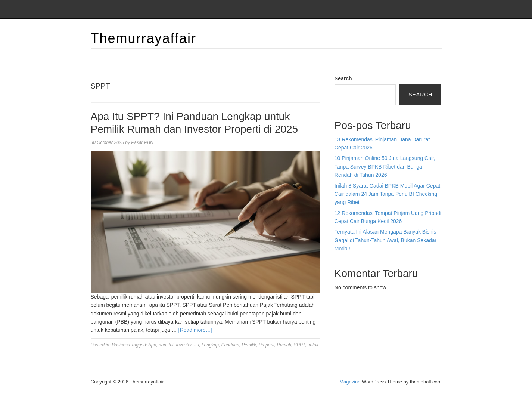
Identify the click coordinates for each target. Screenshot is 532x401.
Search (343, 78)
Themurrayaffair (144, 38)
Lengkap (210, 345)
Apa (152, 345)
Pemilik (249, 345)
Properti (267, 345)
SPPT (299, 345)
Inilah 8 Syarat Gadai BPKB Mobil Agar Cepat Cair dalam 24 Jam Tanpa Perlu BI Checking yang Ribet (387, 194)
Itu (197, 345)
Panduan (230, 345)
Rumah (284, 345)
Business (121, 345)
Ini (171, 345)
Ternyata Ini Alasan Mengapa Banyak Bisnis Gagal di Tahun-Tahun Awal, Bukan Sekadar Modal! (385, 240)
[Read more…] (195, 330)
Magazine (350, 382)
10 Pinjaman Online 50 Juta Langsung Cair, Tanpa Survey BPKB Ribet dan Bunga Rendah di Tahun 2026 (385, 166)
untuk (313, 345)
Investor (184, 345)
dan (162, 345)
